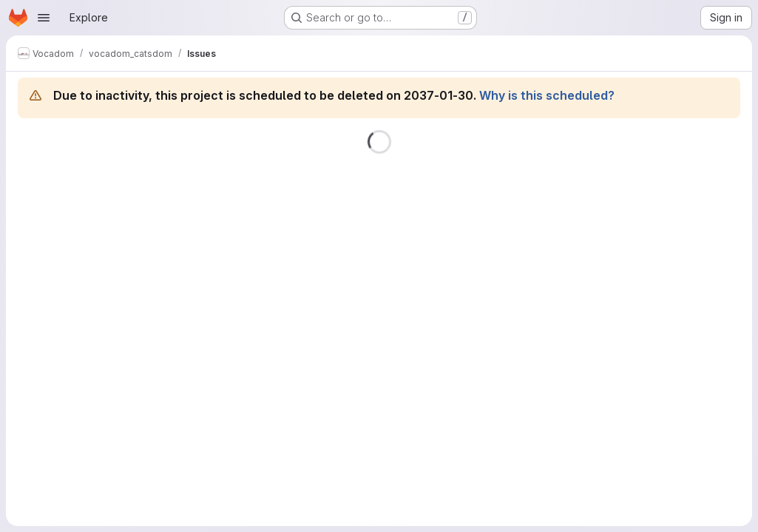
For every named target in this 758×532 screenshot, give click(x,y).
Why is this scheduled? (547, 95)
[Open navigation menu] (44, 18)
